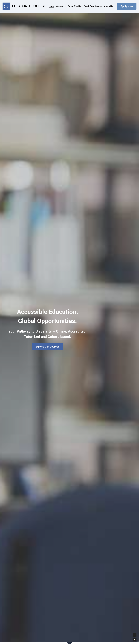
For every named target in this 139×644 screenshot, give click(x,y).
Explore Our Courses (47, 347)
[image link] (6, 6)
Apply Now (127, 6)
